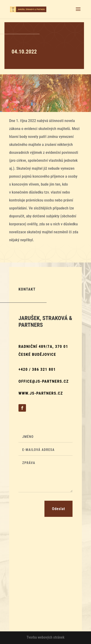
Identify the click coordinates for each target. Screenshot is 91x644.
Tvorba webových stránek (45, 637)
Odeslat (58, 509)
